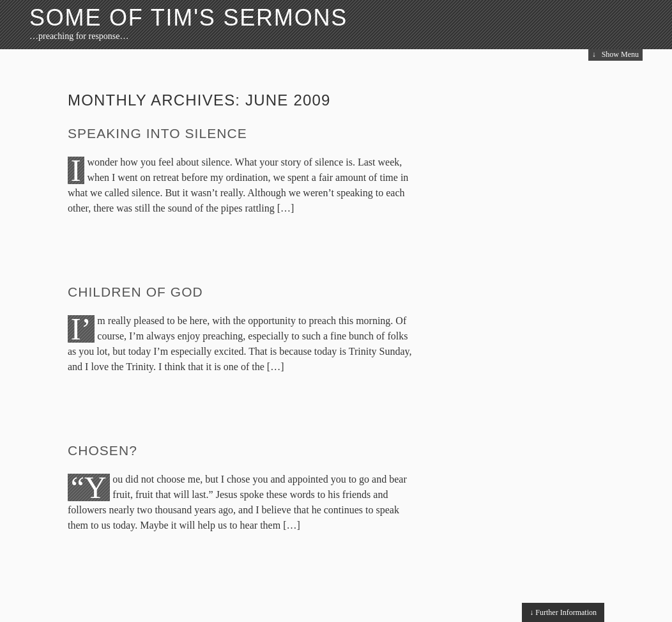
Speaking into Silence (157, 133)
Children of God (135, 292)
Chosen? (103, 450)
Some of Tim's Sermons (188, 18)
